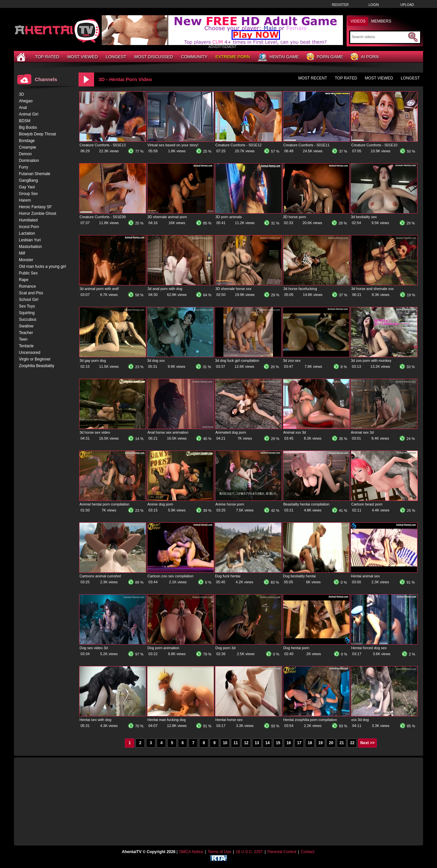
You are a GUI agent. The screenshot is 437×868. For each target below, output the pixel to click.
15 (278, 743)
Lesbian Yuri (30, 240)
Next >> (367, 743)
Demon (25, 154)
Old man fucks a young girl (42, 266)
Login (374, 5)
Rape (24, 280)
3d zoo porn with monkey (371, 361)
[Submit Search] (413, 37)
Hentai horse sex (229, 720)
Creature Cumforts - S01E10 (374, 145)
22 (352, 743)
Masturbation (30, 247)
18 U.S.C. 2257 (249, 852)
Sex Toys (27, 306)
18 (310, 743)
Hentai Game (278, 57)
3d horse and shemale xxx (372, 289)
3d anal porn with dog (165, 289)
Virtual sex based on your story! (173, 145)
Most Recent (313, 78)
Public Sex (28, 273)
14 (268, 743)
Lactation (27, 233)
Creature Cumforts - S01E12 (238, 145)
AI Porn (365, 57)
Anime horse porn (230, 504)
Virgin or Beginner (35, 359)
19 (321, 743)
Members (381, 21)
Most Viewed (82, 57)
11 (236, 743)
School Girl (29, 300)
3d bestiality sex (364, 217)
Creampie (27, 147)
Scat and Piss (31, 293)
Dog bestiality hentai (299, 576)
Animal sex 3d (362, 432)
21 (342, 743)
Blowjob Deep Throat (37, 134)
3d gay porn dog (93, 361)
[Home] (22, 57)
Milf (22, 253)
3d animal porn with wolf (99, 289)
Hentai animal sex (365, 576)
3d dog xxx (156, 361)
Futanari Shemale (35, 174)
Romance (27, 286)
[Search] (379, 37)
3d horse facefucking (300, 289)
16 (289, 743)
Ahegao (26, 101)
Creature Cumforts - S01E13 (103, 145)
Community (194, 57)
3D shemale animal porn (167, 217)
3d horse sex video (95, 432)
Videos (358, 21)
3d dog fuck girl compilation (237, 361)
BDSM (25, 121)
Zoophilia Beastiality (37, 366)
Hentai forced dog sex (369, 648)
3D (21, 94)
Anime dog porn (160, 504)
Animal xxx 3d (295, 432)
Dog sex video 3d (94, 648)
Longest (116, 57)
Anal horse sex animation (168, 432)
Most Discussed (154, 57)
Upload (407, 5)
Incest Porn (29, 227)
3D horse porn (295, 217)
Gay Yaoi (27, 187)
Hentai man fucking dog (167, 720)
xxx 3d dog (360, 720)
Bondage (27, 141)
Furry (24, 167)
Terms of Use (219, 852)
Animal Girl (29, 114)
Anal (23, 108)
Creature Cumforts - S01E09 (103, 217)
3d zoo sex (292, 361)
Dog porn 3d (225, 648)
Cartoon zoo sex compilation (170, 576)
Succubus (28, 319)
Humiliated (28, 220)
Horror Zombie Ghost (38, 214)
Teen (23, 339)
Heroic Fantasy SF (35, 207)
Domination (29, 161)
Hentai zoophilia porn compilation (310, 720)
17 (299, 743)
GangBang (28, 180)
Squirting (27, 313)
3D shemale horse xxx (233, 289)
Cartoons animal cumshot (100, 576)
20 (331, 743)
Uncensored (30, 353)
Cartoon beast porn (367, 504)
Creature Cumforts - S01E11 (306, 145)
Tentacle (26, 346)
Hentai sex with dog (95, 720)
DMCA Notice (191, 852)
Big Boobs (28, 127)
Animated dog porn (231, 432)
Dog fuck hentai (228, 576)
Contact (308, 852)
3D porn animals (229, 217)
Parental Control (282, 852)
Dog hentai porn (296, 648)
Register (340, 5)
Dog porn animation (163, 648)
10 (225, 743)
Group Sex (28, 194)
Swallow (26, 326)
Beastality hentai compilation (306, 504)
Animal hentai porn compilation (104, 504)
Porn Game (325, 57)
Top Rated (47, 57)
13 (257, 743)
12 (246, 743)
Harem (25, 200)
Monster (26, 260)
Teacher (26, 333)
